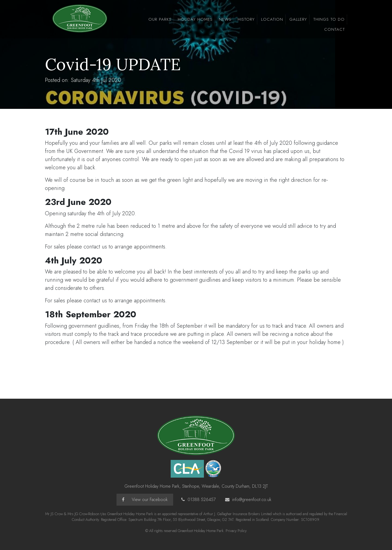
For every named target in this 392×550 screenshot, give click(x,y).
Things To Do (329, 19)
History (246, 19)
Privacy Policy (236, 531)
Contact (335, 29)
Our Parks (160, 19)
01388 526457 (202, 500)
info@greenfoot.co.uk (252, 500)
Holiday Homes (195, 19)
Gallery (298, 19)
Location (272, 19)
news (225, 19)
